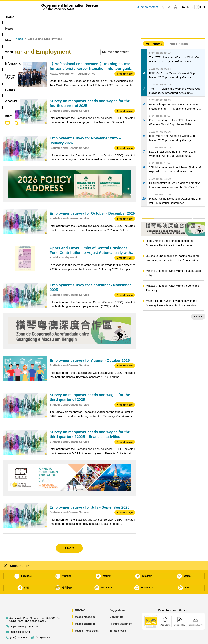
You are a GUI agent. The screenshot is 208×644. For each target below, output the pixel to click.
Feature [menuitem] (123, 17)
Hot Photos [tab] (179, 33)
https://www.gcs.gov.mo (24, 615)
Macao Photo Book (87, 620)
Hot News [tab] (154, 33)
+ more (198, 305)
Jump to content (148, 7)
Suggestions (117, 599)
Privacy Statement (121, 613)
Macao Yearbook (85, 613)
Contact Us (117, 606)
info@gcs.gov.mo (21, 621)
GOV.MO (80, 599)
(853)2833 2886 (19, 626)
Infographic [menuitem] (76, 17)
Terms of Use (118, 620)
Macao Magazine (85, 606)
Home (7, 28)
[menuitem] (26, 17)
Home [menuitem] (10, 17)
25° (189, 7)
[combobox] (118, 41)
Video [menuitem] (57, 17)
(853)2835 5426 (45, 626)
